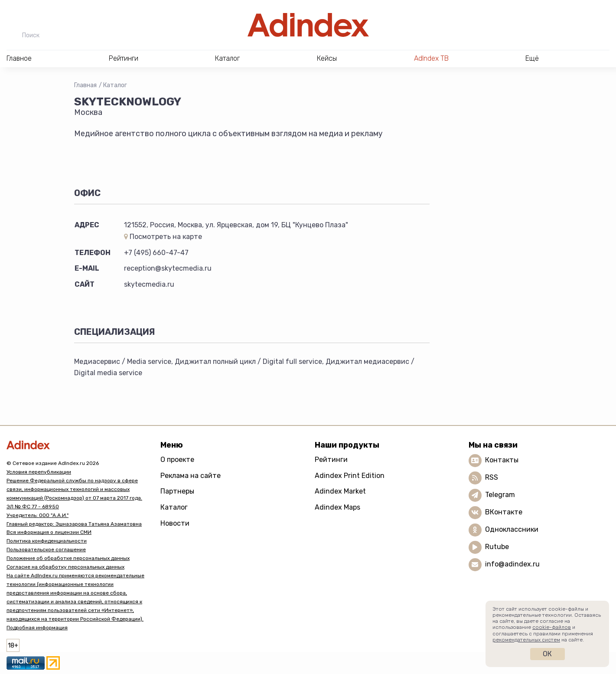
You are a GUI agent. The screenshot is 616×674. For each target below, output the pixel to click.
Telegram (500, 495)
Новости (175, 523)
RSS (492, 477)
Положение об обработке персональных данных (68, 558)
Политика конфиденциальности (47, 541)
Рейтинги (331, 460)
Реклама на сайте (191, 476)
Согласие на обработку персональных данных (65, 567)
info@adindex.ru (512, 564)
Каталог (115, 85)
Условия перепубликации (39, 472)
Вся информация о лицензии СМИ (49, 532)
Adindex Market (340, 491)
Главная (85, 85)
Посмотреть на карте (163, 237)
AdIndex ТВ (431, 58)
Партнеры (177, 491)
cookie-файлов (552, 627)
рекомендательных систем (526, 640)
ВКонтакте (504, 512)
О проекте (177, 460)
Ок (547, 654)
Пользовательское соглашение (46, 550)
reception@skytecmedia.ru (168, 268)
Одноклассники (512, 529)
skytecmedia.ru (149, 284)
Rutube (497, 547)
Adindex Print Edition (350, 476)
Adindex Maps (337, 507)
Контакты (502, 460)
